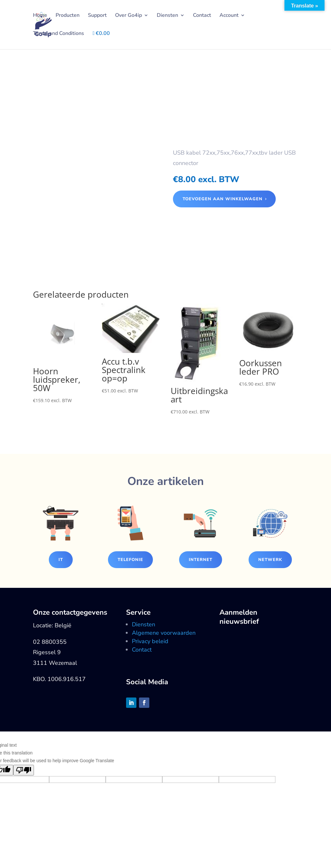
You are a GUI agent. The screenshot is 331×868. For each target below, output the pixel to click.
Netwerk (270, 560)
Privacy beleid (150, 641)
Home (40, 16)
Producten (68, 16)
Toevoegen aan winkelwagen (223, 199)
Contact (202, 16)
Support (97, 16)
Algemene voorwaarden (164, 633)
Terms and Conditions (59, 34)
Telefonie (130, 560)
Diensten (167, 16)
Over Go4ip (128, 16)
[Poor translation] (24, 770)
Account (229, 16)
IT (61, 560)
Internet (201, 560)
